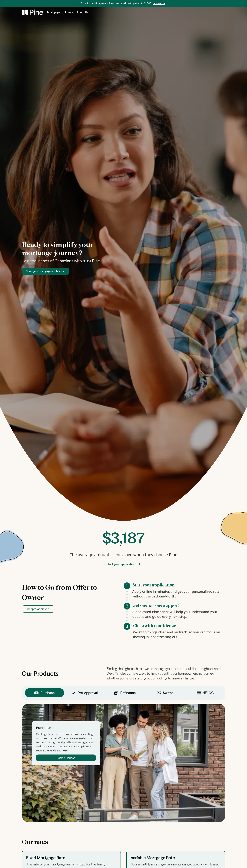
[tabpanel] (124, 763)
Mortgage (53, 12)
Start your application (123, 564)
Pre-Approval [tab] (85, 693)
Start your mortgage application (46, 271)
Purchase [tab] (45, 693)
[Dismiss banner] (242, 3)
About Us (83, 12)
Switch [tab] (165, 693)
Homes (68, 12)
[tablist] (124, 693)
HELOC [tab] (205, 693)
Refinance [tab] (125, 693)
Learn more (159, 3)
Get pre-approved (38, 609)
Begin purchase (66, 758)
